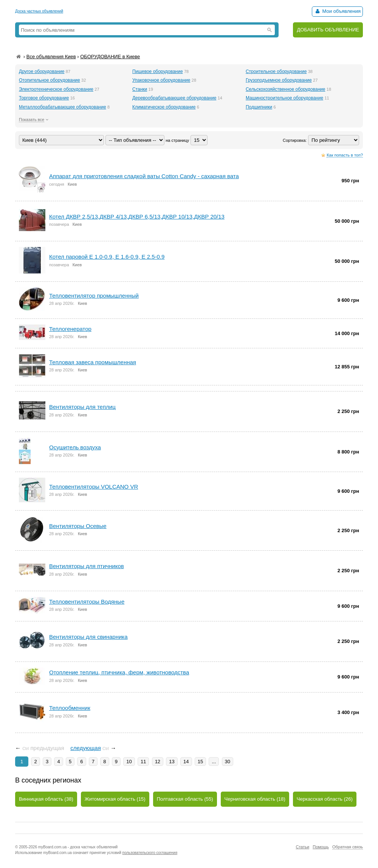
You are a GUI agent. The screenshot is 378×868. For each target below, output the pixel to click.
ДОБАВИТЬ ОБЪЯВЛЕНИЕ (328, 30)
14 (186, 762)
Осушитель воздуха (75, 447)
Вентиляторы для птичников (87, 566)
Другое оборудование (42, 71)
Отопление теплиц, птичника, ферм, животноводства (119, 672)
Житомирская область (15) (115, 799)
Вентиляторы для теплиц (82, 407)
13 (172, 762)
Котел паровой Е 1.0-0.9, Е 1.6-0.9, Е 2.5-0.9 (107, 257)
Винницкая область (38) (46, 799)
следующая (86, 748)
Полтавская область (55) (185, 799)
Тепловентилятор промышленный (94, 296)
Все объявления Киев (51, 57)
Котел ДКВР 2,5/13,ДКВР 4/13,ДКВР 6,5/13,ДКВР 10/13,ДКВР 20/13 (137, 217)
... (214, 762)
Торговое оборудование (44, 98)
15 (200, 762)
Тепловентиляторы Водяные (87, 602)
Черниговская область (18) (255, 799)
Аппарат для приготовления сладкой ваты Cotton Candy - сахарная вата (144, 176)
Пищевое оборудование (158, 71)
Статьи (302, 847)
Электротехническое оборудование (56, 89)
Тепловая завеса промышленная (93, 362)
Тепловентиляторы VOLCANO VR (94, 487)
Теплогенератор (70, 329)
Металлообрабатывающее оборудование (63, 107)
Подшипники (259, 107)
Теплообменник (70, 708)
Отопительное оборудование (50, 80)
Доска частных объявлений (39, 11)
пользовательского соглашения (150, 853)
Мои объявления (337, 11)
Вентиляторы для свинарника (88, 637)
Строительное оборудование (276, 71)
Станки (140, 89)
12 (158, 762)
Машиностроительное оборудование (284, 98)
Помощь (321, 847)
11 (143, 762)
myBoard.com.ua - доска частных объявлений (78, 847)
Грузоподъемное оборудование (279, 80)
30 (228, 762)
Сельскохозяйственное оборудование (286, 89)
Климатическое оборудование (164, 107)
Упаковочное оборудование (161, 80)
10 (129, 762)
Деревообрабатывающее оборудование (174, 98)
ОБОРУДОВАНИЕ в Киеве (110, 57)
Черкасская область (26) (325, 799)
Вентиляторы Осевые (78, 526)
